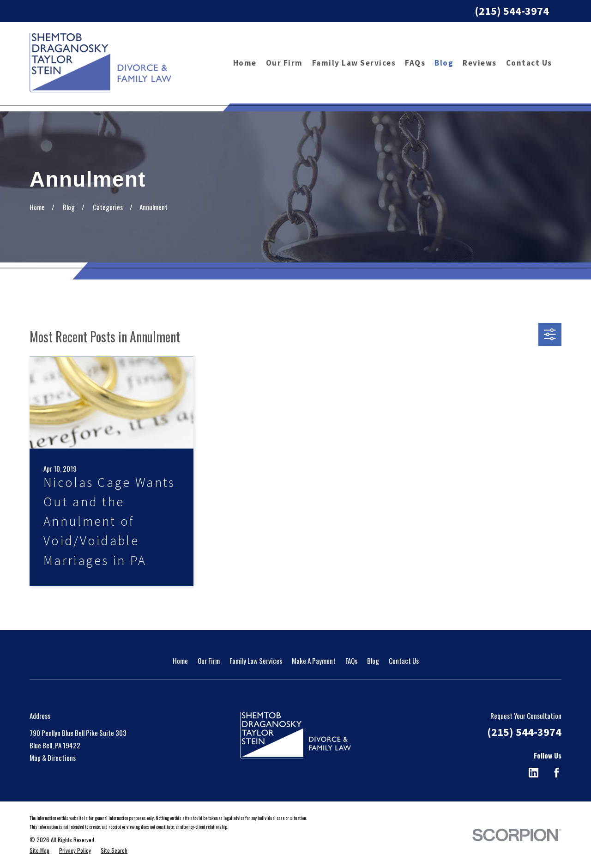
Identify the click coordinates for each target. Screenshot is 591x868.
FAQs (351, 661)
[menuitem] (39, 851)
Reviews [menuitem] (480, 63)
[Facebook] (557, 773)
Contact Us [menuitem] (529, 63)
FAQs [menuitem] (415, 63)
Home (180, 661)
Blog (373, 661)
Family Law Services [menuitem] (354, 63)
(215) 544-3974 (512, 11)
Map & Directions (53, 758)
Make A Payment (314, 661)
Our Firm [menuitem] (284, 63)
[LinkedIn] (534, 773)
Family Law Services (256, 661)
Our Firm (209, 661)
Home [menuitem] (245, 63)
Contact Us (404, 661)
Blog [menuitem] (444, 63)
